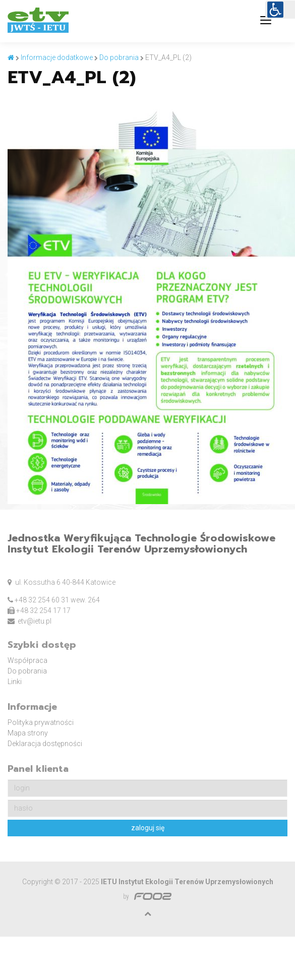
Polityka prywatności (41, 722)
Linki (15, 682)
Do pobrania (27, 671)
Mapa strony (28, 733)
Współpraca (27, 660)
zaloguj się (148, 828)
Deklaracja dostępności (45, 744)
